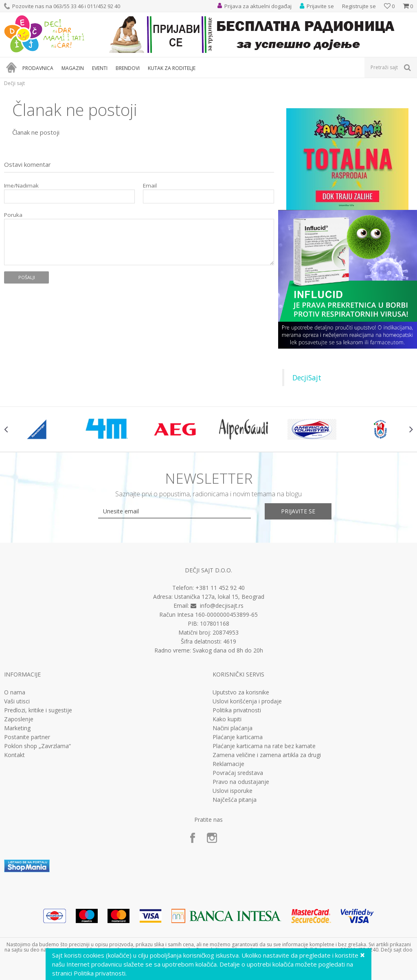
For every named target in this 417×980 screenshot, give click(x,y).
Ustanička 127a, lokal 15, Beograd (219, 597)
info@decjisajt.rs (222, 606)
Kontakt (14, 755)
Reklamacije (228, 764)
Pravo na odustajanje (241, 782)
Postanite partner (27, 737)
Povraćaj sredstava (238, 773)
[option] (38, 429)
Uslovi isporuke (233, 791)
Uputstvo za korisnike (241, 692)
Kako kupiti (227, 719)
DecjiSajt (307, 378)
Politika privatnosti (237, 710)
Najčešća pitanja (235, 800)
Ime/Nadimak (21, 186)
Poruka (13, 215)
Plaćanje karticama (238, 737)
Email (150, 186)
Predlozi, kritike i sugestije (38, 710)
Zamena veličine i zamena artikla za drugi (267, 755)
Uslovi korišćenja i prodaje (247, 701)
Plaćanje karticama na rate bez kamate (264, 746)
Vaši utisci (17, 701)
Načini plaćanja (233, 728)
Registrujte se (359, 6)
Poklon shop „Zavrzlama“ (37, 746)
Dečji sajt (14, 83)
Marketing (17, 728)
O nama (15, 692)
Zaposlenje (19, 719)
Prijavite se (298, 511)
